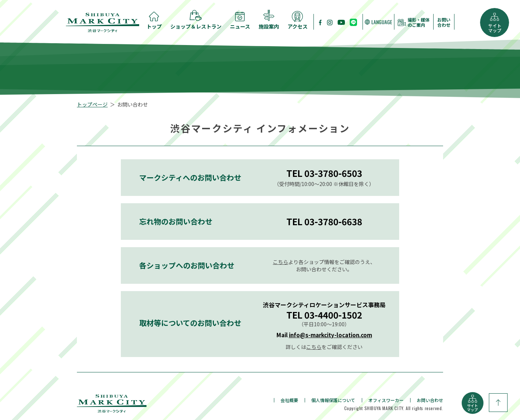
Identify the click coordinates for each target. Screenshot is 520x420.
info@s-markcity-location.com (330, 335)
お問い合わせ (444, 22)
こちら (281, 262)
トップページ (92, 104)
